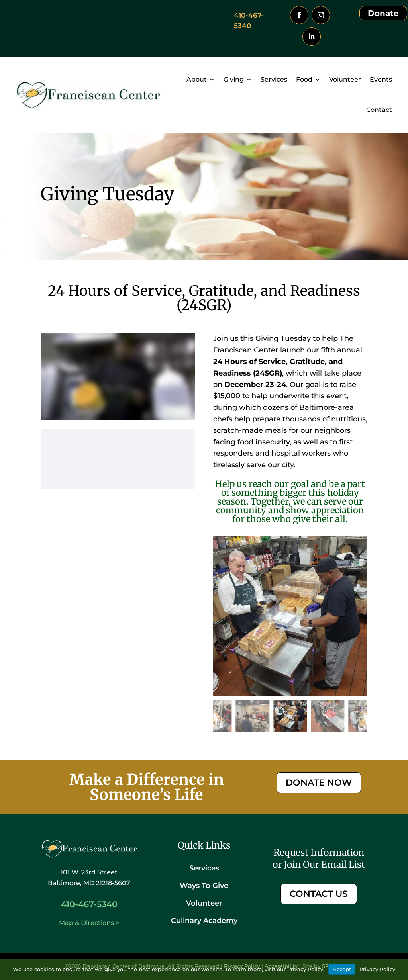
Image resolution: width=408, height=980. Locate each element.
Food (304, 79)
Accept (342, 969)
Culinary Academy (204, 921)
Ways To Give (204, 886)
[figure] (290, 616)
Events (381, 79)
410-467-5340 (89, 904)
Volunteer (345, 79)
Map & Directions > (89, 923)
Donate (383, 13)
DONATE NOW (319, 783)
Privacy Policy (377, 969)
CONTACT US (319, 894)
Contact (379, 110)
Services (274, 79)
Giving (234, 79)
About (197, 79)
